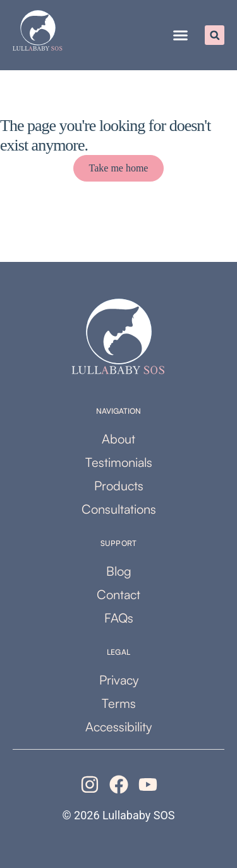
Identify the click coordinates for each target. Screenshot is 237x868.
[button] (181, 35)
